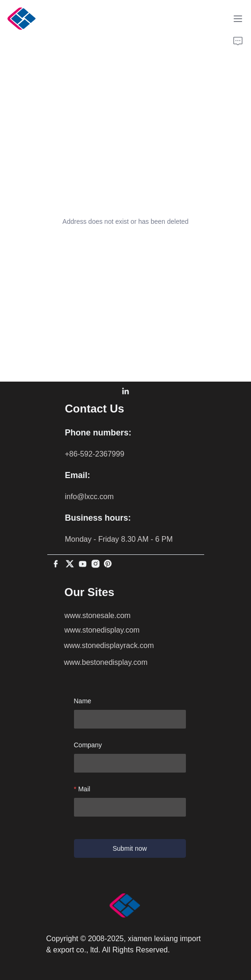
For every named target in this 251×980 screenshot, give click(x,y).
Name (83, 701)
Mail (84, 789)
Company (88, 745)
